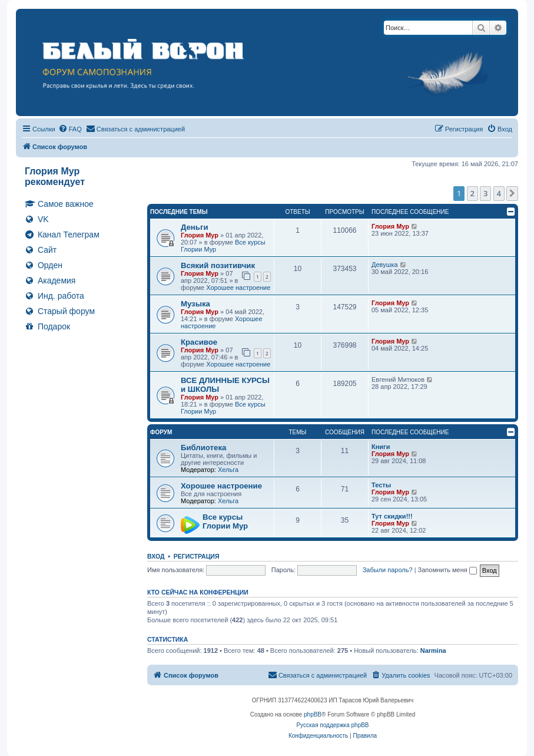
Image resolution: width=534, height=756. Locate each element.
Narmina (433, 651)
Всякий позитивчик (218, 265)
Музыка (195, 304)
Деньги (195, 227)
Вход (156, 556)
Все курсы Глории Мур (225, 521)
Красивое (199, 342)
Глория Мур (200, 235)
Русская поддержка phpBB (332, 725)
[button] (512, 193)
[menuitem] (70, 129)
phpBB (313, 714)
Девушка (385, 265)
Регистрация (197, 556)
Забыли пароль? (388, 570)
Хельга (228, 470)
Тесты (381, 485)
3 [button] (485, 193)
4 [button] (499, 193)
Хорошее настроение (238, 288)
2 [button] (472, 193)
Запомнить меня (447, 570)
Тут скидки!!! (392, 516)
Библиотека (203, 448)
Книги (381, 447)
